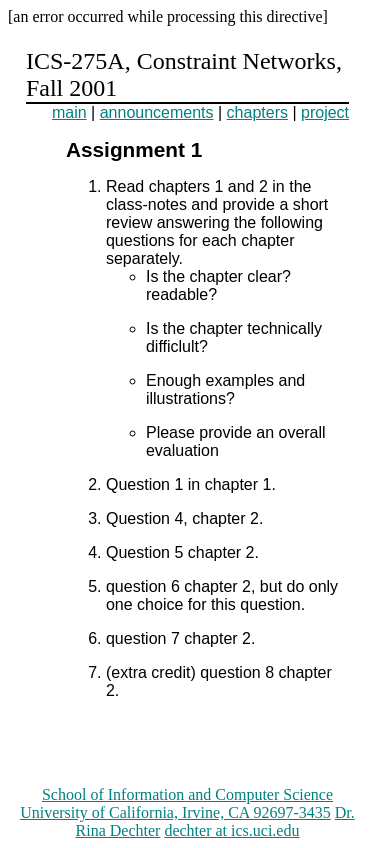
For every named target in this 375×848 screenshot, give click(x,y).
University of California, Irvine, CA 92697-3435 (175, 812)
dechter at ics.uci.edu (231, 830)
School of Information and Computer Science (187, 794)
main (69, 112)
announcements (157, 112)
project (325, 112)
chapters (257, 112)
